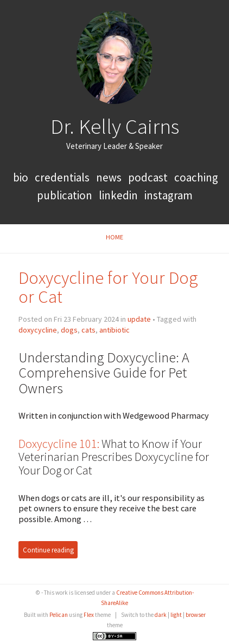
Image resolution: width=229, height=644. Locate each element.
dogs (69, 330)
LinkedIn (118, 195)
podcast (148, 177)
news (109, 177)
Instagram (168, 195)
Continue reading (48, 549)
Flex (89, 615)
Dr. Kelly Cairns (115, 126)
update (139, 319)
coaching (196, 177)
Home (114, 237)
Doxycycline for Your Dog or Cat (108, 287)
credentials (63, 177)
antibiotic (114, 330)
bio (22, 177)
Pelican (59, 615)
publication (65, 195)
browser (196, 615)
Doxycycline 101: (59, 444)
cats (88, 330)
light (176, 615)
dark (161, 615)
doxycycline (38, 330)
